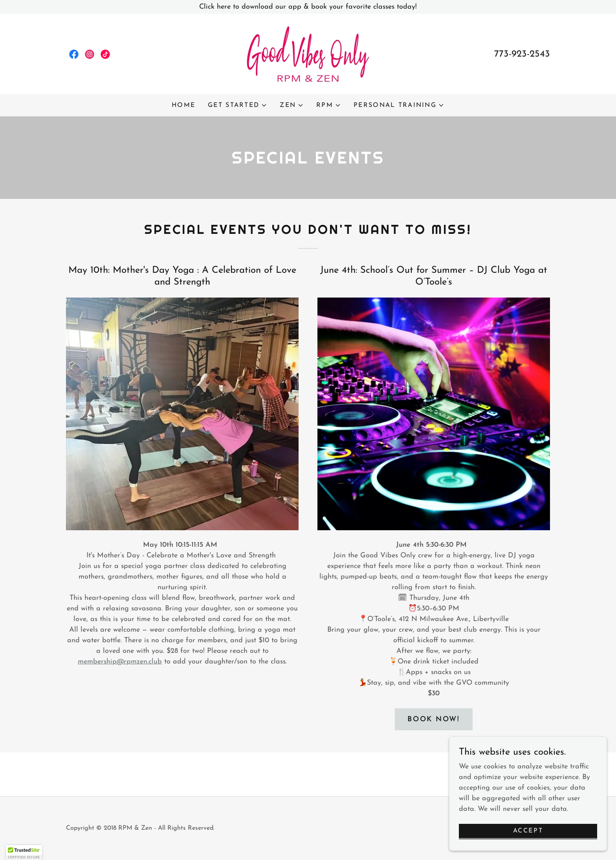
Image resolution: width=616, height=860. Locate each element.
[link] (74, 54)
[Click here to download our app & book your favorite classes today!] (308, 7)
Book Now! (434, 719)
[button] (237, 105)
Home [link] (183, 105)
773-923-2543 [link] (522, 54)
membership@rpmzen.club (120, 662)
